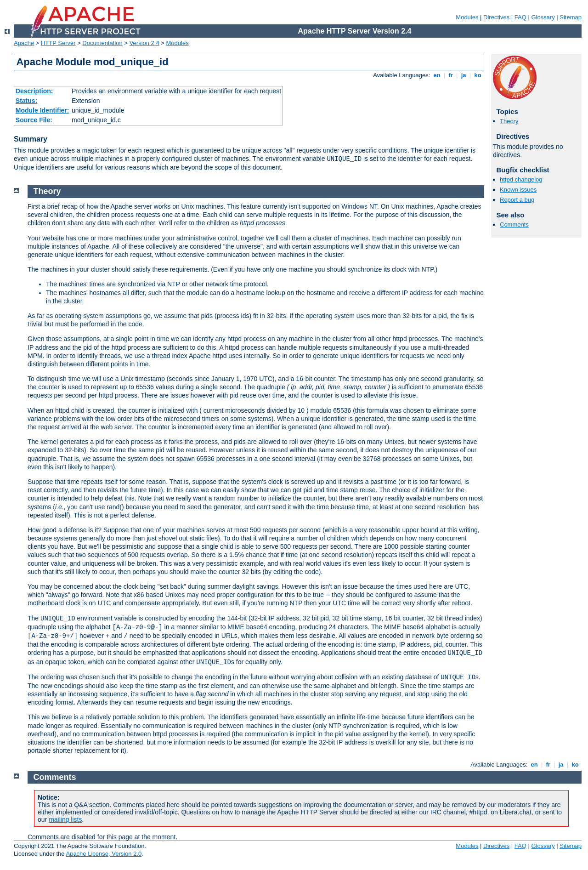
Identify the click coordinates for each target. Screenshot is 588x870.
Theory (509, 121)
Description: (34, 91)
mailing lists (65, 819)
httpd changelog (521, 179)
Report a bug (517, 200)
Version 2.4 (144, 43)
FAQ (520, 17)
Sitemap (571, 17)
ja (464, 75)
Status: (26, 101)
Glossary (543, 17)
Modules (467, 17)
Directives (496, 17)
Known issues (518, 190)
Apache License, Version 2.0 (104, 854)
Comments (514, 225)
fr (451, 75)
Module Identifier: (42, 110)
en (437, 75)
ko (478, 75)
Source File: (34, 120)
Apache (24, 43)
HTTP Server (58, 43)
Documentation (102, 43)
